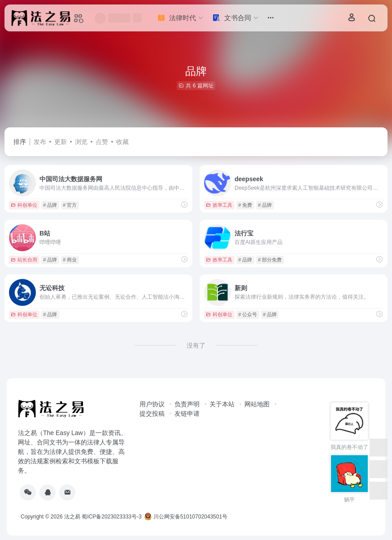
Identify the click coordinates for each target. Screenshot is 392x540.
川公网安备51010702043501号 (186, 517)
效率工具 (219, 205)
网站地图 (257, 404)
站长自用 (24, 260)
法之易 (72, 517)
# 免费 (245, 205)
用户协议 (152, 404)
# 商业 (70, 260)
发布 (40, 142)
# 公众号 (248, 314)
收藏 (122, 142)
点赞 (102, 142)
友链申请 (187, 414)
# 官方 (70, 205)
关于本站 (222, 404)
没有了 (196, 345)
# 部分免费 (270, 260)
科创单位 (24, 205)
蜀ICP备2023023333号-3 (111, 517)
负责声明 (187, 404)
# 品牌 (50, 205)
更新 (61, 142)
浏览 (81, 142)
